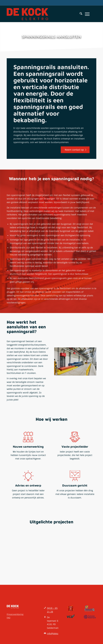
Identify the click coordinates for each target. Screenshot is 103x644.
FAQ (9, 618)
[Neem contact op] (75, 150)
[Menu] (86, 14)
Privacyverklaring (15, 614)
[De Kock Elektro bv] (27, 14)
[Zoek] (80, 14)
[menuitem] (80, 14)
